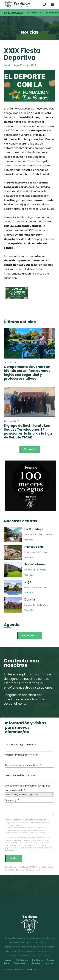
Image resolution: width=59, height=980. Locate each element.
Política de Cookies (38, 962)
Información (34, 13)
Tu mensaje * (29, 807)
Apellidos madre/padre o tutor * (29, 758)
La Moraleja (14, 13)
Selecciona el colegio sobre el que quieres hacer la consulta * (29, 790)
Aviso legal (8, 962)
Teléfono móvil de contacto (29, 778)
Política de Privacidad (21, 962)
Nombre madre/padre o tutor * (29, 747)
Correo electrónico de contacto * (29, 768)
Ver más (30, 449)
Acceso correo (50, 962)
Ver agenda (30, 635)
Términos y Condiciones (26, 870)
